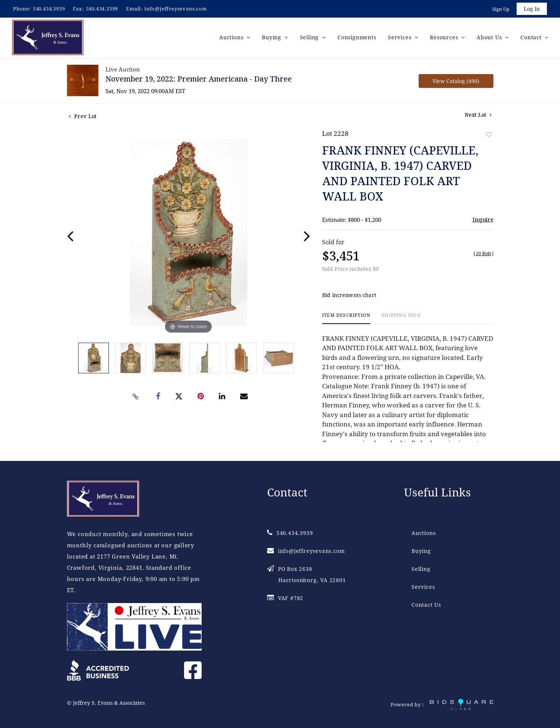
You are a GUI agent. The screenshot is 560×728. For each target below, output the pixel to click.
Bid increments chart (349, 295)
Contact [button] (532, 37)
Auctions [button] (232, 37)
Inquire (483, 219)
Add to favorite (489, 134)
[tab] (346, 319)
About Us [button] (490, 37)
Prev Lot (83, 116)
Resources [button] (445, 37)
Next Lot (478, 115)
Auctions (423, 533)
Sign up (501, 9)
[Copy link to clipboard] (135, 397)
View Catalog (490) (456, 81)
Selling (421, 569)
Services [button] (400, 37)
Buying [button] (273, 37)
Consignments (357, 37)
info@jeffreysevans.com (176, 9)
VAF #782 (285, 598)
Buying (421, 551)
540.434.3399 (102, 9)
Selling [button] (310, 37)
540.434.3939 (49, 9)
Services (423, 587)
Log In (532, 9)
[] (484, 253)
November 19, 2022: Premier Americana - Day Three (199, 79)
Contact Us (426, 605)
